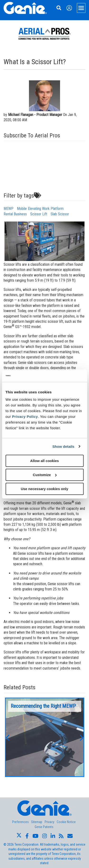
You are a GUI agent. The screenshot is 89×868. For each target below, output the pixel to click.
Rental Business (15, 214)
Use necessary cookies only (44, 489)
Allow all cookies (44, 461)
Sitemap (37, 822)
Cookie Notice (66, 822)
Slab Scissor (60, 214)
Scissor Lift (39, 214)
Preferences (20, 822)
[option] (45, 737)
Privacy (49, 822)
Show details (63, 446)
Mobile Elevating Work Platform (40, 209)
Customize (45, 475)
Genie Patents (44, 827)
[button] (7, 737)
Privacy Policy (25, 417)
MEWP (9, 209)
